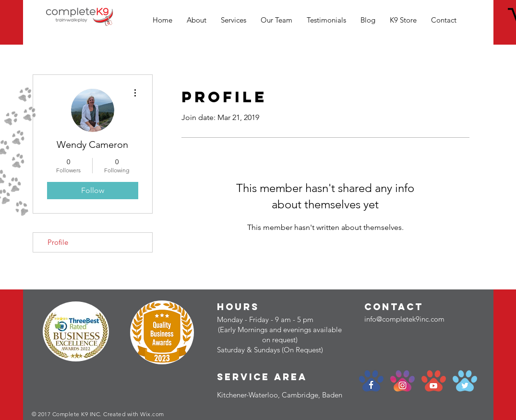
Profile (58, 242)
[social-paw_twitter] (465, 381)
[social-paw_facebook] (371, 381)
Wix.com (152, 414)
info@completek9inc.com (404, 319)
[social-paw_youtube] (434, 381)
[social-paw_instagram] (402, 381)
